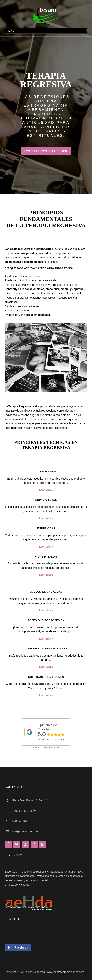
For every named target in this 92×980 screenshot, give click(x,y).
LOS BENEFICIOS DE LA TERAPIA (46, 151)
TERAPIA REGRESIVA (46, 80)
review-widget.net (51, 747)
